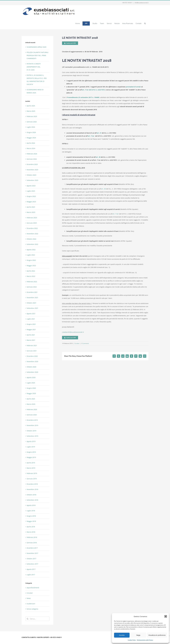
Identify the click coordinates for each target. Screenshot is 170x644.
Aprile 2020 (31, 399)
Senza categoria (32, 609)
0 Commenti (85, 343)
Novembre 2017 (32, 553)
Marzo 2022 (31, 276)
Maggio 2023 (31, 202)
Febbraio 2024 (32, 154)
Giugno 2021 (31, 324)
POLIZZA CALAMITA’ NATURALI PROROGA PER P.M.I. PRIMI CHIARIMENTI (38, 55)
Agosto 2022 (31, 250)
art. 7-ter (116, 214)
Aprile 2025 (31, 106)
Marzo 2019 (31, 468)
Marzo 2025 (31, 111)
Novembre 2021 (32, 298)
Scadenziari (31, 604)
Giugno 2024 (31, 132)
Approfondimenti (33, 588)
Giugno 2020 (31, 388)
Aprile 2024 (31, 143)
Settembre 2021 (32, 308)
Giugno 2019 (31, 452)
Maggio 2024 (31, 138)
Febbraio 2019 (32, 473)
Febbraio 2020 (32, 409)
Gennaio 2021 (32, 351)
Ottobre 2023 (31, 175)
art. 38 (103, 189)
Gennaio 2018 (32, 543)
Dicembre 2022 (32, 228)
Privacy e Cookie (40, 640)
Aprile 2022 (31, 271)
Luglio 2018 (31, 511)
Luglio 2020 (31, 383)
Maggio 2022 (31, 266)
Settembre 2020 (32, 372)
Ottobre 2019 (31, 431)
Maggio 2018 (31, 521)
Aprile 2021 (31, 335)
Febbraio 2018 (32, 537)
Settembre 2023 (32, 180)
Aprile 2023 (31, 207)
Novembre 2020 (32, 361)
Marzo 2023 (31, 212)
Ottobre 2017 (31, 559)
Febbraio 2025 (32, 116)
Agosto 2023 (31, 186)
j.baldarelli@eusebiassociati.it (73, 332)
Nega (138, 635)
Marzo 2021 (31, 340)
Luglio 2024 (31, 127)
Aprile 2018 (31, 527)
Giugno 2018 (31, 516)
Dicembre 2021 (32, 292)
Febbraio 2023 (32, 218)
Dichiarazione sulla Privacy (145, 640)
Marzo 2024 (31, 148)
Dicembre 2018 (32, 484)
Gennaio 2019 (32, 479)
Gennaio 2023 (32, 223)
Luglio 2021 (31, 319)
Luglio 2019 (31, 447)
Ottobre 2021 (31, 303)
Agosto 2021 (31, 314)
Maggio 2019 (31, 457)
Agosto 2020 (31, 377)
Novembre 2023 (32, 170)
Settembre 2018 (32, 500)
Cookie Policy (132, 640)
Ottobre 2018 (31, 495)
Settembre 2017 (32, 564)
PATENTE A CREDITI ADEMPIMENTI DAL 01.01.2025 (34, 67)
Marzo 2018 (31, 532)
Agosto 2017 (31, 569)
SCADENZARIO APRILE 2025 (36, 47)
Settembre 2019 (32, 436)
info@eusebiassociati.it (141, 3)
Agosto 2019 (31, 441)
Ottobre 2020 (31, 367)
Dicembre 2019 (32, 420)
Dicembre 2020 (32, 356)
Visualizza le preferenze (157, 635)
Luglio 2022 (31, 255)
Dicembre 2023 (32, 164)
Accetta (122, 635)
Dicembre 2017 (32, 548)
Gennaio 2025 (32, 122)
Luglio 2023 (31, 191)
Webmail (48, 640)
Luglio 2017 (31, 575)
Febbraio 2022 (32, 282)
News (29, 598)
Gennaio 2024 (32, 159)
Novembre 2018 (32, 489)
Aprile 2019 (31, 463)
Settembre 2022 (32, 244)
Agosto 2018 (31, 505)
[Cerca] (28, 619)
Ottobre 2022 (31, 239)
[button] (166, 616)
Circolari (77, 343)
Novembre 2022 (32, 234)
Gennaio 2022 (32, 287)
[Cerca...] (37, 619)
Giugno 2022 (31, 260)
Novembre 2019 (32, 425)
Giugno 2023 (31, 196)
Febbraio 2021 (32, 345)
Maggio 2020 (31, 393)
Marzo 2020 (31, 404)
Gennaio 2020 (32, 415)
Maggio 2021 (31, 330)
